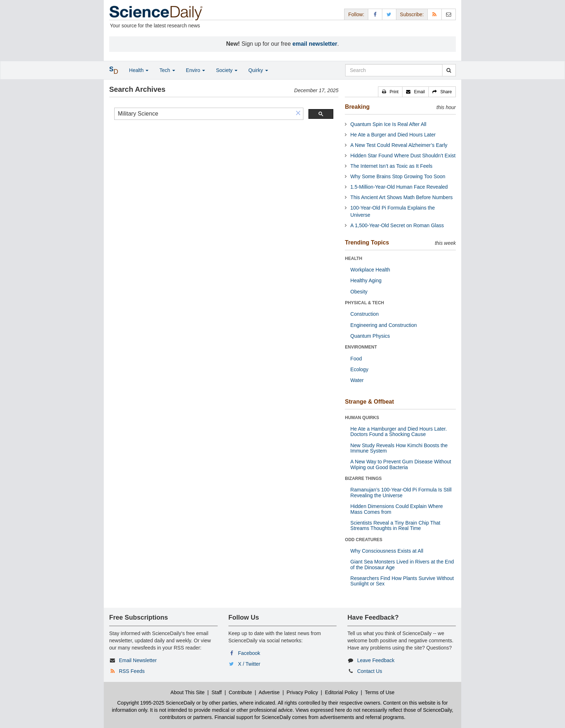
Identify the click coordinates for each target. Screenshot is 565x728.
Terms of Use (379, 692)
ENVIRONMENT (361, 347)
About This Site (188, 692)
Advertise (269, 692)
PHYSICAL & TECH (364, 303)
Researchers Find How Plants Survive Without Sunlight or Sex (402, 581)
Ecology (359, 369)
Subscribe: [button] (412, 14)
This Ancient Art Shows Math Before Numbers (401, 197)
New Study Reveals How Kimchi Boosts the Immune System (399, 448)
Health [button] (139, 70)
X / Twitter (249, 664)
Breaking (357, 107)
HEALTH (353, 259)
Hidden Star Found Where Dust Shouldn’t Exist (403, 156)
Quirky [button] (258, 70)
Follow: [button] (356, 14)
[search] (204, 114)
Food (356, 359)
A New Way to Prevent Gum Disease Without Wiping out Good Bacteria (401, 464)
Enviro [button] (196, 70)
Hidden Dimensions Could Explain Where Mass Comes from (397, 509)
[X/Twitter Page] (389, 14)
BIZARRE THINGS (363, 478)
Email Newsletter (138, 660)
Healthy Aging (366, 280)
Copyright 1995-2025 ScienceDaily (156, 703)
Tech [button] (167, 70)
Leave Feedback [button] (376, 660)
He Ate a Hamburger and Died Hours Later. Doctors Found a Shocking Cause (399, 432)
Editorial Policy (342, 692)
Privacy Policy (302, 692)
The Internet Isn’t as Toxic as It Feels (391, 166)
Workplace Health (370, 270)
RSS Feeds (132, 671)
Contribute (241, 692)
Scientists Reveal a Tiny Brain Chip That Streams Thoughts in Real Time (395, 525)
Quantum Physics (370, 336)
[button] (298, 114)
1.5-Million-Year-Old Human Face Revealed (399, 187)
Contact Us (370, 671)
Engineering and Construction (383, 325)
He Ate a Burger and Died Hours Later (393, 135)
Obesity (359, 292)
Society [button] (227, 70)
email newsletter (315, 44)
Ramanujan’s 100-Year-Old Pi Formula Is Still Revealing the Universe (401, 492)
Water (357, 380)
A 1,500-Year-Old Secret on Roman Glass (397, 225)
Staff (217, 692)
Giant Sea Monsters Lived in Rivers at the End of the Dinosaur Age (402, 564)
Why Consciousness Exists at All (387, 551)
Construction (364, 314)
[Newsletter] (449, 14)
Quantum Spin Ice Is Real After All (388, 124)
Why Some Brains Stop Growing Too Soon (398, 176)
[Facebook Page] (375, 14)
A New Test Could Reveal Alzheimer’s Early (399, 145)
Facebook (249, 653)
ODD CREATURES (364, 540)
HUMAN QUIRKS (362, 418)
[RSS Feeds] (435, 14)
